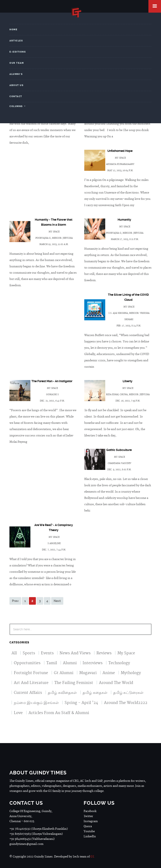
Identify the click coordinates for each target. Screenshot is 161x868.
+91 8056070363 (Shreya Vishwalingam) (36, 834)
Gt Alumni (64, 673)
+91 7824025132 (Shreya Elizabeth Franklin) (39, 829)
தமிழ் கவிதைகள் (62, 693)
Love (18, 713)
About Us (16, 85)
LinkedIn (90, 836)
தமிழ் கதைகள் (95, 693)
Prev (15, 601)
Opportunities (27, 663)
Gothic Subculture (119, 450)
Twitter (88, 816)
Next (57, 601)
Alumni (70, 663)
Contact (16, 96)
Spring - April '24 (81, 703)
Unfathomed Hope (120, 151)
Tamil (52, 663)
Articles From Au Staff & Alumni (59, 713)
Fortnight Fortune (31, 673)
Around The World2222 (126, 703)
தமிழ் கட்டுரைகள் (128, 693)
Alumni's (16, 74)
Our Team (17, 63)
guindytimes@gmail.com (26, 844)
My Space (126, 653)
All (14, 653)
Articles (16, 41)
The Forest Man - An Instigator (52, 381)
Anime (109, 673)
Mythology (131, 673)
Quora (88, 826)
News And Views (75, 653)
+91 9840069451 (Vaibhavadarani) (32, 839)
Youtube (89, 831)
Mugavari (88, 673)
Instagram (91, 821)
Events (47, 653)
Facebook (90, 811)
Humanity (124, 220)
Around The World (116, 683)
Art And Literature (31, 683)
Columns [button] (16, 106)
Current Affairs (28, 693)
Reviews (104, 653)
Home (13, 30)
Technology (119, 663)
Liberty (128, 381)
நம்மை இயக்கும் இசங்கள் (36, 703)
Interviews (93, 663)
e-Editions (18, 52)
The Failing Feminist (74, 683)
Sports (29, 653)
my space (120, 158)
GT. (93, 857)
